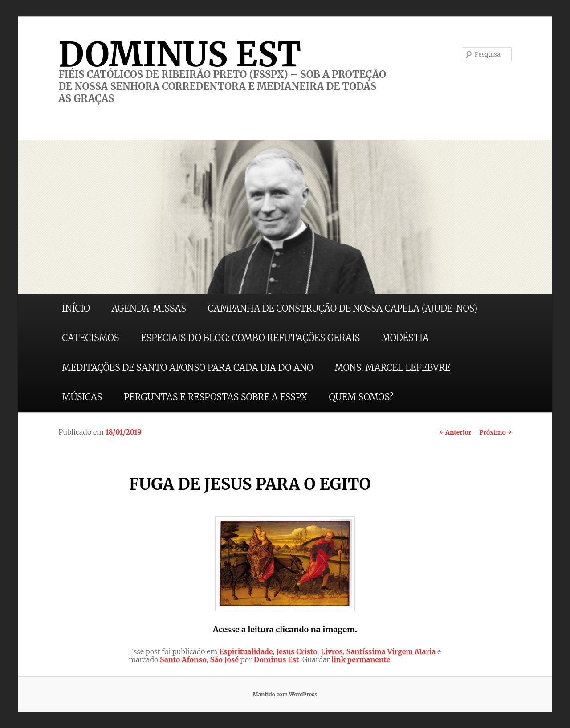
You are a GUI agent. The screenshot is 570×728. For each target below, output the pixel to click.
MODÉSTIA (405, 338)
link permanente (361, 659)
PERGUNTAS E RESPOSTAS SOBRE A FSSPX (216, 397)
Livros (332, 651)
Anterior (455, 432)
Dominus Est (277, 659)
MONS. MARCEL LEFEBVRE (392, 368)
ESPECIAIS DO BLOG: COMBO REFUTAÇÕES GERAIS (250, 338)
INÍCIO (76, 308)
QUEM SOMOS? (361, 397)
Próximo (495, 432)
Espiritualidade (246, 651)
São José (224, 659)
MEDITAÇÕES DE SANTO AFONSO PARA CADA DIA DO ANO (187, 368)
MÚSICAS (82, 397)
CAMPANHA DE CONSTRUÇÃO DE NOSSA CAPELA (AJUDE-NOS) (343, 308)
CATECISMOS (90, 338)
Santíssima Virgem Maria (391, 651)
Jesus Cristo (297, 651)
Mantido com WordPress (285, 694)
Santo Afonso (183, 659)
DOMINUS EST (180, 54)
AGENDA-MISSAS (149, 308)
